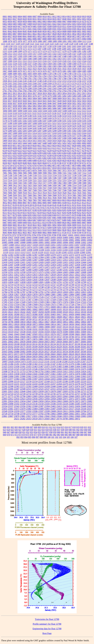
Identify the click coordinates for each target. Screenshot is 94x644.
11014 (23, 245)
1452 (54, 59)
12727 (53, 285)
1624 (40, 69)
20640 (23, 357)
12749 (47, 287)
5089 (69, 108)
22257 (53, 384)
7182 (35, 178)
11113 (23, 252)
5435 (20, 143)
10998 (77, 242)
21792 (41, 372)
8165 (10, 208)
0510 (59, 26)
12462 (11, 267)
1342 (40, 56)
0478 (25, 26)
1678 (54, 71)
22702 (71, 391)
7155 (59, 175)
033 (43, 430)
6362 (30, 158)
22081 (83, 379)
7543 (5, 188)
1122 (37, 44)
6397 (79, 158)
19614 (89, 334)
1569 (74, 64)
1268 (20, 51)
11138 (58, 252)
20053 (47, 342)
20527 (47, 352)
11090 (77, 247)
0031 (35, 19)
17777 (83, 304)
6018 (25, 146)
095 (30, 437)
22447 (65, 386)
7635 (79, 193)
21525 (17, 369)
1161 (64, 46)
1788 (64, 79)
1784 (45, 79)
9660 (40, 232)
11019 (41, 245)
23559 (17, 411)
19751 (77, 337)
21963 (83, 376)
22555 (65, 389)
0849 (30, 36)
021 (86, 427)
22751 (59, 394)
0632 (79, 29)
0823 (40, 34)
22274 (71, 384)
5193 (74, 121)
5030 (69, 101)
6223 (25, 151)
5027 (54, 101)
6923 (79, 168)
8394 (40, 218)
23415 (65, 406)
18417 (59, 314)
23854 (89, 414)
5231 (54, 126)
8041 (84, 200)
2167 (40, 84)
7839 (59, 198)
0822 (35, 34)
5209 (40, 123)
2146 (30, 81)
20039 (23, 342)
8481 (69, 220)
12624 (89, 275)
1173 (35, 49)
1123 (42, 44)
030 (32, 430)
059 (55, 432)
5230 (49, 126)
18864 (83, 322)
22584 (89, 389)
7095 (55, 173)
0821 (30, 34)
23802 (53, 414)
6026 (64, 146)
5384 (10, 138)
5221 (5, 126)
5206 (25, 123)
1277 (59, 51)
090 (86, 435)
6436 (10, 160)
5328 (15, 136)
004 (20, 427)
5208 (35, 123)
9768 (59, 235)
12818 (53, 292)
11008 (11, 245)
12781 (77, 290)
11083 (47, 247)
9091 (49, 225)
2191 (49, 86)
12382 (29, 257)
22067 (71, 379)
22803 (29, 396)
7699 (5, 198)
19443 (17, 334)
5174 (74, 118)
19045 (77, 324)
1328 (79, 54)
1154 (30, 46)
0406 (20, 24)
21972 (89, 376)
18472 (89, 314)
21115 (35, 362)
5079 (20, 108)
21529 (23, 369)
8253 (84, 213)
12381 (23, 257)
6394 (69, 158)
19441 (11, 334)
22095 (5, 381)
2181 (15, 86)
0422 (54, 24)
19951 (53, 339)
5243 (25, 128)
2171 (59, 84)
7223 (45, 180)
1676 (45, 71)
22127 (23, 381)
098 (41, 437)
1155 (35, 46)
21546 (35, 369)
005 (24, 427)
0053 (84, 19)
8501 (30, 223)
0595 (74, 29)
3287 (89, 96)
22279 (83, 384)
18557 (29, 317)
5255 (79, 128)
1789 (69, 79)
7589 (35, 190)
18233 (17, 312)
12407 (35, 260)
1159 (54, 46)
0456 (89, 24)
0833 (79, 34)
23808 (59, 414)
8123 (84, 203)
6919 (59, 168)
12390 (65, 257)
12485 (17, 270)
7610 (25, 193)
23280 (71, 404)
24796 (65, 419)
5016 (5, 101)
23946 (59, 416)
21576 (47, 369)
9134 (89, 225)
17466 (53, 302)
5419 (54, 141)
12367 (35, 255)
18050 (89, 307)
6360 (20, 158)
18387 (41, 314)
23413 (59, 406)
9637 (84, 230)
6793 (35, 165)
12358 (76, 252)
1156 (40, 46)
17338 (59, 300)
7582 (15, 190)
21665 (65, 369)
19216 (53, 329)
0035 (54, 19)
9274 (40, 228)
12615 (35, 275)
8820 (64, 223)
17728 (71, 304)
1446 (30, 59)
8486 (89, 220)
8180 (64, 208)
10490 (29, 240)
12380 (17, 257)
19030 (71, 324)
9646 (10, 232)
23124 (29, 404)
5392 (45, 138)
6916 (45, 168)
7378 (49, 183)
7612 (35, 193)
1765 (59, 76)
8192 (10, 210)
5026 (49, 101)
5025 (45, 101)
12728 (59, 285)
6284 (25, 153)
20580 (29, 354)
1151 (15, 46)
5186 (40, 121)
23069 (65, 401)
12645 (35, 280)
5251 (64, 128)
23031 (17, 401)
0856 (59, 36)
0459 (15, 26)
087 (74, 435)
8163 (89, 205)
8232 (54, 213)
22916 (17, 399)
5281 (15, 131)
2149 (45, 81)
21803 (47, 372)
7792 (35, 198)
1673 (35, 71)
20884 (23, 359)
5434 (15, 143)
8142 (40, 205)
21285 (5, 364)
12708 (77, 282)
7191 (79, 178)
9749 (79, 232)
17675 (53, 304)
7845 (64, 198)
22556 (71, 389)
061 (62, 432)
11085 (59, 247)
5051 (74, 103)
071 (12, 435)
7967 (25, 200)
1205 (89, 49)
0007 (35, 16)
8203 (54, 210)
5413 (25, 141)
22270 (65, 384)
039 (66, 430)
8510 (35, 223)
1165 (84, 46)
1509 (10, 61)
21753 (23, 372)
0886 (35, 39)
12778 (59, 290)
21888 (5, 376)
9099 (74, 225)
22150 (29, 381)
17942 (35, 307)
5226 (30, 126)
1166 (88, 46)
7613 (40, 193)
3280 (54, 96)
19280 (71, 329)
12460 (89, 265)
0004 (20, 16)
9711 (59, 232)
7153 (49, 175)
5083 (40, 108)
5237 (84, 126)
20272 (5, 349)
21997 (35, 379)
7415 (20, 185)
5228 (40, 126)
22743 (47, 394)
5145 (54, 116)
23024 (11, 401)
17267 (17, 300)
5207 (30, 123)
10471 (5, 240)
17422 (17, 302)
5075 (89, 106)
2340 (40, 88)
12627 (17, 277)
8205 (64, 210)
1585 (64, 66)
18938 (29, 324)
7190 (74, 178)
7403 (89, 183)
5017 (10, 101)
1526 (5, 64)
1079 (35, 41)
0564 (79, 26)
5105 (50, 111)
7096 (60, 173)
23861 (5, 416)
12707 (71, 282)
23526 (77, 409)
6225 (35, 151)
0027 (15, 19)
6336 (40, 156)
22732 (29, 394)
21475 (47, 367)
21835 (11, 374)
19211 (47, 329)
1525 (89, 61)
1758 (25, 76)
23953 (65, 416)
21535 (29, 369)
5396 (54, 138)
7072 (64, 170)
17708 (59, 304)
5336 (49, 136)
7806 (40, 198)
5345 (59, 136)
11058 (83, 245)
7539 (89, 185)
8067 (25, 203)
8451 (15, 220)
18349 (5, 314)
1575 (15, 66)
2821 (54, 93)
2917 (15, 96)
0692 (84, 31)
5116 (10, 113)
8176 (49, 208)
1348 (64, 56)
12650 (65, 280)
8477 (59, 220)
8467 (35, 220)
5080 (25, 108)
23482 (29, 409)
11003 (89, 242)
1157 (45, 46)
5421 (64, 141)
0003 (15, 16)
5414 (30, 141)
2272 (79, 86)
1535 (20, 64)
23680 (77, 411)
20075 (71, 342)
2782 (10, 91)
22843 (65, 396)
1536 (25, 64)
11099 (35, 250)
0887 (40, 39)
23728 (5, 414)
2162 (15, 84)
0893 (54, 39)
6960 (89, 168)
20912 (29, 359)
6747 (64, 163)
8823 (69, 223)
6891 (30, 168)
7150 (35, 175)
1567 (64, 64)
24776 (59, 419)
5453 (69, 143)
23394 (47, 406)
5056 (5, 106)
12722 (29, 285)
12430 (59, 262)
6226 (40, 151)
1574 (10, 66)
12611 (11, 275)
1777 (10, 79)
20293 (23, 349)
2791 (54, 91)
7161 (89, 175)
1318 (40, 54)
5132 (79, 113)
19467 (29, 334)
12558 (23, 272)
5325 (89, 133)
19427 (5, 334)
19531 (47, 334)
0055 (5, 21)
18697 (23, 319)
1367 (20, 59)
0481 (35, 26)
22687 (59, 391)
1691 (20, 74)
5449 (49, 143)
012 (51, 427)
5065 (45, 106)
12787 (23, 292)
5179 (10, 121)
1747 (59, 74)
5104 (45, 111)
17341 (65, 300)
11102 (53, 250)
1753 (89, 74)
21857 (47, 374)
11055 (71, 245)
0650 (45, 31)
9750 (84, 232)
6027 (69, 146)
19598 (71, 334)
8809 (59, 223)
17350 (71, 300)
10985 (5, 242)
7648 (10, 195)
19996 (89, 339)
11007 (5, 245)
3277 (40, 96)
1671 (25, 71)
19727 (59, 337)
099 (45, 437)
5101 (30, 111)
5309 (20, 133)
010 (43, 427)
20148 (89, 344)
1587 (74, 66)
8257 (5, 215)
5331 (30, 136)
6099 (30, 148)
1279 (69, 51)
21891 (17, 376)
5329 (20, 136)
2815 (25, 93)
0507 (45, 26)
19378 (59, 332)
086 (70, 435)
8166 (15, 208)
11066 (17, 247)
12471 (29, 267)
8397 (49, 218)
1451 (49, 59)
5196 (89, 121)
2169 (49, 84)
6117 (59, 148)
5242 (20, 128)
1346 (54, 56)
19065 (11, 327)
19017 (59, 324)
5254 (74, 128)
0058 (20, 21)
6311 (10, 156)
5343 (54, 136)
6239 (59, 151)
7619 (59, 193)
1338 (20, 56)
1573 (5, 66)
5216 (74, 123)
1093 (74, 41)
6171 (74, 148)
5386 (20, 138)
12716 (17, 285)
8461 (25, 220)
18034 (83, 307)
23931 (35, 416)
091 (89, 435)
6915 (40, 168)
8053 (10, 203)
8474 (49, 220)
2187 (30, 86)
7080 (89, 170)
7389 (69, 183)
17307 (29, 300)
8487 (5, 223)
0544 (69, 26)
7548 (20, 188)
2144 (20, 81)
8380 (79, 215)
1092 (69, 41)
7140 (20, 175)
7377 (45, 183)
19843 (11, 339)
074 (24, 435)
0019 (84, 16)
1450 (45, 59)
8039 (79, 200)
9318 (45, 230)
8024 (69, 200)
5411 (15, 141)
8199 (40, 210)
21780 (35, 372)
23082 (89, 401)
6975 (30, 170)
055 (39, 432)
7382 (59, 183)
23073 (83, 401)
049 (16, 432)
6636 (5, 163)
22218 (5, 384)
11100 (41, 250)
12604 (59, 272)
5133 (84, 113)
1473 (69, 59)
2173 (69, 84)
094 (26, 437)
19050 (83, 324)
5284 (30, 131)
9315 (40, 230)
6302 (54, 153)
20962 (65, 359)
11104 (65, 250)
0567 (5, 29)
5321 (69, 133)
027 (20, 430)
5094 (5, 111)
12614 (29, 275)
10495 (41, 240)
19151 (11, 329)
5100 (25, 111)
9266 (35, 228)
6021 (40, 146)
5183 (30, 121)
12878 (35, 295)
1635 (79, 69)
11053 (59, 245)
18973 (35, 324)
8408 (64, 218)
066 (82, 432)
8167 (20, 208)
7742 (20, 198)
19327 (17, 332)
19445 (23, 334)
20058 (59, 342)
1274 (45, 51)
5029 (64, 101)
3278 (45, 96)
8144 (49, 205)
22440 (53, 386)
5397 (59, 138)
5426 (89, 141)
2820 (49, 93)
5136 (10, 116)
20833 (5, 359)
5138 (20, 116)
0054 (89, 19)
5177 (89, 118)
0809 (20, 34)
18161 (83, 309)
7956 (20, 200)
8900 (10, 225)
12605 (65, 272)
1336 (10, 56)
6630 (69, 160)
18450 (71, 314)
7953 (15, 200)
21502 (5, 369)
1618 (15, 69)
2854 (64, 93)
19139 (89, 327)
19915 (47, 339)
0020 (89, 16)
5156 (74, 116)
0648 (35, 31)
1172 (30, 49)
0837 (10, 36)
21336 (47, 364)
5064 (40, 106)
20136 (65, 344)
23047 (29, 401)
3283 (69, 96)
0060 (30, 21)
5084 (45, 108)
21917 (47, 376)
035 (51, 430)
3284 (74, 96)
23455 (5, 409)
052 (28, 432)
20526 (41, 352)
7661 (35, 195)
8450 (10, 220)
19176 (23, 329)
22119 (17, 381)
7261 (89, 180)
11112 (17, 252)
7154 (54, 175)
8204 (59, 210)
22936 (35, 399)
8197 (30, 210)
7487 (64, 185)
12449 (23, 265)
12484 (11, 270)
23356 (23, 406)
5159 (89, 116)
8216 (30, 213)
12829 (29, 295)
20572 (11, 354)
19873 (23, 339)
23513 (65, 409)
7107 (79, 173)
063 (70, 432)
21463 (35, 367)
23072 (77, 401)
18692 (17, 319)
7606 (10, 193)
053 (32, 432)
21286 (11, 364)
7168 (25, 178)
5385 (15, 138)
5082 (35, 108)
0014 (64, 16)
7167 (20, 178)
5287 (40, 131)
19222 (59, 329)
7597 (59, 190)
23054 (47, 401)
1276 (54, 51)
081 (51, 435)
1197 (49, 49)
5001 (20, 98)
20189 (35, 347)
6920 (64, 168)
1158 (49, 46)
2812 (10, 93)
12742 (17, 287)
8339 (45, 215)
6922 (74, 168)
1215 (5, 51)
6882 (84, 165)
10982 (77, 240)
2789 (45, 91)
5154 (64, 116)
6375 (35, 158)
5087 (59, 108)
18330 (83, 312)
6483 (15, 160)
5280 (10, 131)
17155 (59, 297)
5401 (79, 138)
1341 (35, 56)
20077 (77, 342)
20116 (35, 344)
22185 (59, 381)
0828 (54, 34)
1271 (30, 51)
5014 (84, 98)
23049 (35, 401)
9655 (25, 232)
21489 (71, 367)
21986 (23, 379)
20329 (35, 349)
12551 (11, 272)
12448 (17, 265)
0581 (30, 29)
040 (70, 430)
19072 (29, 327)
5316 (45, 133)
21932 (53, 376)
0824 (45, 34)
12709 (83, 282)
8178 (54, 208)
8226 (49, 213)
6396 (74, 158)
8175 (45, 208)
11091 (83, 247)
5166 (35, 118)
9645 (5, 232)
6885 (10, 168)
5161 (10, 118)
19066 (17, 327)
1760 (35, 76)
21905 (35, 376)
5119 (20, 113)
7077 (74, 170)
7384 (64, 183)
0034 (49, 19)
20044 (41, 342)
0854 (49, 36)
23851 (77, 414)
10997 (71, 242)
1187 (39, 49)
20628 (11, 357)
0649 (40, 31)
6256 (64, 151)
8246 (69, 213)
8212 (10, 213)
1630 (54, 69)
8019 (64, 200)
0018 (79, 16)
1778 (15, 79)
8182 (69, 208)
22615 (11, 391)
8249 (74, 213)
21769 (29, 372)
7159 (79, 175)
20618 (71, 354)
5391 (40, 138)
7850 (74, 198)
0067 (64, 21)
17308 (35, 300)
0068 (69, 21)
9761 (29, 235)
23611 (65, 411)
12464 (17, 267)
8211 (5, 213)
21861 (53, 374)
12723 (35, 285)
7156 (64, 175)
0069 (74, 21)
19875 (29, 339)
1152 (20, 46)
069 (5, 435)
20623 (89, 354)
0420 (45, 24)
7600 (74, 190)
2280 (30, 88)
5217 (79, 123)
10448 (35, 237)
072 (16, 435)
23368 (35, 406)
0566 (89, 26)
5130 (69, 113)
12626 (11, 277)
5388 (25, 138)
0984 (84, 39)
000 (5, 427)
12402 (17, 260)
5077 (10, 108)
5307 (10, 133)
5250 (59, 128)
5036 (10, 103)
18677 (11, 319)
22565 (77, 389)
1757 (20, 76)
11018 (35, 245)
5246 (40, 128)
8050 (89, 200)
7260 (84, 180)
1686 (89, 71)
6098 (25, 148)
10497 (47, 240)
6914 (35, 168)
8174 (40, 208)
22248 (41, 384)
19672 (29, 337)
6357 (5, 158)
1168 (10, 49)
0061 (35, 21)
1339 (25, 56)
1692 (25, 74)
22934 (29, 399)
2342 (49, 88)
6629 (64, 160)
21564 (41, 369)
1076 (20, 41)
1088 (50, 41)
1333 (84, 54)
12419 (11, 262)
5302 (74, 131)
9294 (69, 228)
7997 (40, 200)
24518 (35, 419)
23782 (41, 414)
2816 (30, 93)
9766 (54, 235)
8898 (89, 223)
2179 (5, 86)
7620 (64, 193)
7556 (40, 188)
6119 (64, 148)
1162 (69, 46)
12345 (64, 252)
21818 (77, 372)
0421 (49, 24)
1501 (74, 59)
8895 (79, 223)
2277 (15, 88)
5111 (74, 111)
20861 (17, 359)
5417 (45, 141)
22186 (65, 381)
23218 (65, 404)
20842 (11, 359)
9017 (25, 225)
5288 (45, 131)
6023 (49, 146)
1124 (47, 44)
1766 (64, 76)
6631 (74, 160)
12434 (77, 262)
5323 (79, 133)
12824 (89, 292)
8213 (15, 213)
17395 (5, 302)
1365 (10, 59)
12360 (82, 252)
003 (16, 427)
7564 (64, 188)
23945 (53, 416)
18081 (29, 309)
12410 (53, 260)
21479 (53, 367)
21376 (65, 364)
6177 (79, 148)
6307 (79, 153)
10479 (11, 240)
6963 (5, 170)
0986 (89, 39)
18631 (71, 317)
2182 (20, 86)
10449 (41, 237)
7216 (20, 180)
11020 (47, 245)
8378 (74, 215)
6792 (30, 165)
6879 (74, 165)
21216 (71, 362)
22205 (77, 381)
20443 (5, 352)
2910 (69, 93)
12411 (59, 260)
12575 (41, 272)
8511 (39, 223)
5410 (10, 141)
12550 (5, 272)
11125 (52, 252)
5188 (49, 121)
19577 (59, 334)
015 (62, 427)
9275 (45, 228)
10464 (83, 237)
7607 (15, 193)
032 (39, 430)
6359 (15, 158)
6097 (20, 148)
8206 (69, 210)
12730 (71, 285)
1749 (69, 74)
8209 (84, 210)
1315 (25, 54)
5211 (49, 123)
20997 (5, 362)
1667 (5, 71)
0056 (10, 21)
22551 (53, 389)
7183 (40, 178)
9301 (84, 228)
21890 (11, 376)
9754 (5, 235)
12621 (71, 275)
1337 (15, 56)
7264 (15, 183)
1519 (59, 61)
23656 (71, 411)
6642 (35, 163)
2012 (10, 81)
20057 (53, 342)
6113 (50, 148)
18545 (17, 317)
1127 (61, 44)
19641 (17, 337)
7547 (15, 188)
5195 (84, 121)
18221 (11, 312)
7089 (40, 173)
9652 (20, 232)
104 (64, 437)
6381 (40, 158)
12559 (29, 272)
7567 (69, 188)
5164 (25, 118)
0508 (49, 26)
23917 (29, 416)
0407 (25, 24)
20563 (5, 354)
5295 (49, 131)
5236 (79, 126)
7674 (69, 195)
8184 (79, 208)
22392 (29, 386)
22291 (89, 384)
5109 (69, 111)
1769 (79, 76)
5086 (54, 108)
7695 (84, 195)
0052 (79, 19)
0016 (74, 16)
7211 (84, 178)
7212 (89, 178)
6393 (64, 158)
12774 (41, 290)
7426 (35, 185)
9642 (89, 230)
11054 (65, 245)
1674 (40, 71)
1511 (20, 61)
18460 (77, 314)
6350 (64, 156)
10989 (29, 242)
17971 (41, 307)
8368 (49, 215)
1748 (64, 74)
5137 (15, 116)
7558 (49, 188)
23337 (11, 406)
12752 (65, 287)
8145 (54, 205)
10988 (23, 242)
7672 (64, 195)
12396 (83, 257)
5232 (59, 126)
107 (76, 437)
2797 (79, 91)
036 (55, 430)
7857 (79, 198)
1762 (45, 76)
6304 (64, 153)
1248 (15, 51)
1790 (74, 79)
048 (12, 432)
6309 (89, 153)
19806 (89, 337)
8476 (54, 220)
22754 (65, 394)
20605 (65, 354)
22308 (11, 386)
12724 (41, 285)
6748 (69, 163)
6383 (49, 158)
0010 (45, 16)
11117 (29, 252)
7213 (5, 180)
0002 (10, 16)
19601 (77, 334)
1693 (30, 74)
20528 (53, 352)
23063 (59, 401)
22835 (59, 396)
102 (57, 437)
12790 (35, 292)
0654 (59, 31)
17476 (65, 302)
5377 (74, 136)
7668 (54, 195)
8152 (74, 205)
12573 (35, 272)
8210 (89, 210)
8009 (54, 200)
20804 (83, 357)
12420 (17, 262)
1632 (64, 69)
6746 (59, 163)
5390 (35, 138)
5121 (29, 113)
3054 (25, 96)
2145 (25, 81)
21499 (83, 367)
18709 (29, 319)
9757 (14, 235)
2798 (84, 91)
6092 (84, 146)
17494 (71, 302)
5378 (79, 136)
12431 (65, 262)
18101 (59, 309)
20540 (71, 352)
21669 (71, 369)
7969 (30, 200)
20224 (53, 347)
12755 (77, 287)
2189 (40, 86)
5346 (64, 136)
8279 (15, 215)
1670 (20, 71)
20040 (29, 342)
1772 (89, 76)
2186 (25, 86)
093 (22, 437)
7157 (69, 175)
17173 (71, 297)
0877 (10, 39)
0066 (59, 21)
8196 (25, 210)
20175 (23, 347)
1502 (79, 59)
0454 (79, 24)
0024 (5, 19)
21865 (59, 374)
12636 (71, 277)
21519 (11, 369)
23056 (53, 401)
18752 (59, 319)
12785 (11, 292)
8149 (64, 205)
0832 (74, 34)
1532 (10, 64)
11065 (11, 247)
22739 (35, 394)
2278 (20, 88)
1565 (54, 64)
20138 (77, 344)
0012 (54, 16)
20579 (23, 354)
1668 (10, 71)
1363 (89, 56)
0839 (15, 36)
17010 (17, 297)
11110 (6, 252)
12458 (77, 265)
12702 (65, 282)
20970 (71, 359)
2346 (69, 88)
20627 (5, 357)
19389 (65, 332)
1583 (54, 66)
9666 (49, 232)
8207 (74, 210)
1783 (40, 79)
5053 (84, 103)
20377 (83, 349)
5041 (35, 103)
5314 (35, 133)
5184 (35, 121)
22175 (53, 381)
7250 (49, 180)
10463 (77, 237)
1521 (69, 61)
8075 (30, 203)
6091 (79, 146)
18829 (53, 322)
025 (12, 430)
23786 (47, 414)
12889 (5, 297)
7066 (54, 170)
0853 (45, 36)
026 (16, 430)
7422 (25, 185)
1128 (66, 44)
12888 (89, 295)
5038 (20, 103)
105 (68, 437)
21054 (17, 362)
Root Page (47, 633)
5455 (74, 143)
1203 (79, 49)
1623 (35, 69)
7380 (54, 183)
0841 (25, 36)
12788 (29, 292)
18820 (29, 322)
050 (20, 432)
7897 (89, 198)
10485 (17, 240)
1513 (30, 61)
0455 (84, 24)
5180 (15, 121)
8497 (15, 223)
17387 (89, 300)
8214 (20, 213)
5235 (74, 126)
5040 (30, 103)
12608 (83, 272)
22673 (47, 391)
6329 (25, 156)
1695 (40, 74)
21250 (77, 362)
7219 (25, 180)
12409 (47, 260)
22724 (11, 394)
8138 (30, 205)
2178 (89, 84)
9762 (34, 235)
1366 (15, 59)
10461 (71, 237)
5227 (35, 126)
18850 (59, 322)
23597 (41, 411)
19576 (53, 334)
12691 (41, 282)
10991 (41, 242)
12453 (47, 265)
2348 (79, 88)
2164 (25, 84)
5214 (64, 123)
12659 (29, 282)
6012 (20, 146)
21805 (53, 372)
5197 (5, 123)
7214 (10, 180)
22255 (47, 384)
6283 (20, 153)
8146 (59, 205)
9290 (54, 228)
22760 (83, 394)
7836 (54, 198)
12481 (83, 267)
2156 (79, 81)
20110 (29, 344)
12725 (47, 285)
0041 (69, 19)
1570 (79, 64)
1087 (45, 41)
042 (78, 430)
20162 (11, 347)
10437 (11, 237)
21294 (23, 364)
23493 (47, 409)
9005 (15, 225)
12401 (11, 260)
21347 (53, 364)
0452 (69, 24)
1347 (59, 56)
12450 (29, 265)
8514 (45, 223)
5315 (40, 133)
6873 (59, 165)
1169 (15, 49)
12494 (35, 270)
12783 (89, 290)
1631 (59, 69)
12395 (77, 257)
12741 (11, 287)
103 (61, 437)
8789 (49, 223)
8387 (15, 218)
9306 (20, 230)
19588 (65, 334)
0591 (54, 29)
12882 (59, 295)
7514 (74, 185)
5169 (49, 118)
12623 (83, 275)
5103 (40, 111)
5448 (45, 143)
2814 (20, 93)
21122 (41, 362)
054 (35, 432)
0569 (15, 29)
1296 (5, 54)
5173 (69, 118)
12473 (41, 267)
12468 (23, 267)
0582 (35, 29)
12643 (23, 280)
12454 (53, 265)
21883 (89, 374)
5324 (84, 133)
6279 (89, 151)
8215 (25, 213)
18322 (77, 312)
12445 (89, 262)
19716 (47, 337)
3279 (49, 96)
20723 (71, 357)
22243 (35, 384)
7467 (59, 185)
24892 (71, 419)
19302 (89, 329)
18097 (47, 309)
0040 (64, 19)
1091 (65, 41)
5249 (54, 128)
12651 (71, 280)
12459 (83, 265)
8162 (84, 205)
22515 (29, 389)
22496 (11, 389)
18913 (11, 324)
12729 (65, 285)
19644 (23, 337)
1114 (89, 41)
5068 (59, 106)
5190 (59, 121)
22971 (65, 399)
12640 (5, 280)
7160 (84, 175)
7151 (40, 175)
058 (51, 432)
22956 (47, 399)
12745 (29, 287)
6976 (35, 170)
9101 (79, 225)
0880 (20, 39)
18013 (59, 307)
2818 (40, 93)
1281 (79, 51)
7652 (20, 195)
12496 (41, 270)
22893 (5, 399)
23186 (53, 404)
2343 (54, 88)
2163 (20, 84)
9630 (64, 230)
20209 (41, 347)
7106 (74, 173)
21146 (59, 362)
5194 (79, 121)
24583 (47, 419)
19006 (47, 324)
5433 (10, 143)
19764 (83, 337)
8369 (54, 215)
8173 (35, 208)
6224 (30, 151)
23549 (5, 411)
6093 (89, 146)
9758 (19, 235)
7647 (5, 195)
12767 (11, 290)
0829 (59, 34)
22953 (41, 399)
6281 (10, 153)
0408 (30, 24)
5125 (49, 113)
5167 (40, 118)
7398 (79, 183)
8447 (5, 220)
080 (47, 435)
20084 (83, 342)
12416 (83, 260)
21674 (77, 369)
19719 (53, 337)
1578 (30, 66)
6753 (5, 165)
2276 (10, 88)
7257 (74, 180)
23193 (59, 404)
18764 (77, 319)
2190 (45, 86)
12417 (89, 260)
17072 (29, 297)
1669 (15, 71)
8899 (5, 225)
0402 (5, 24)
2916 (10, 96)
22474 (77, 386)
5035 (5, 103)
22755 (71, 394)
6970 (20, 170)
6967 (10, 170)
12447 (11, 265)
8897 (84, 223)
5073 (79, 106)
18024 (71, 307)
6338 (49, 156)
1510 (15, 61)
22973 (77, 399)
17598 (29, 304)
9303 (5, 230)
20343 (53, 349)
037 (59, 430)
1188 (44, 49)
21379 (71, 364)
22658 (41, 391)
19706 (41, 337)
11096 (17, 250)
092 (18, 437)
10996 (65, 242)
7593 (40, 190)
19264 (65, 329)
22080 (77, 379)
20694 (53, 357)
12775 (47, 290)
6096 (15, 148)
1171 (25, 49)
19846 (17, 339)
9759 (24, 235)
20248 (77, 347)
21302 (35, 364)
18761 (71, 319)
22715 (83, 391)
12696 (47, 282)
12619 (59, 275)
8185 (84, 208)
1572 (89, 64)
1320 (45, 54)
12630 (35, 277)
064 (74, 432)
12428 (47, 262)
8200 (45, 210)
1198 (54, 49)
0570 (20, 29)
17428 (23, 302)
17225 (89, 297)
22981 (83, 399)
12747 (35, 287)
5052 (79, 103)
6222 (20, 151)
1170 (20, 49)
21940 (65, 376)
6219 (10, 151)
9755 (10, 235)
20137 (71, 344)
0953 (69, 39)
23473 (17, 409)
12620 (65, 275)
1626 (49, 69)
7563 (59, 188)
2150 (49, 81)
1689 (15, 74)
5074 (84, 106)
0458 (10, 26)
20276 (11, 349)
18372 (23, 314)
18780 (89, 319)
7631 (74, 193)
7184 (45, 178)
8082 (40, 203)
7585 (20, 190)
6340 (59, 156)
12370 (53, 255)
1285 (89, 51)
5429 (5, 143)
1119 (22, 44)
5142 (40, 116)
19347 (35, 332)
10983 (83, 240)
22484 (89, 386)
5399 (69, 138)
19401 (77, 332)
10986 (11, 242)
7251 (54, 180)
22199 (71, 381)
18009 (53, 307)
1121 (32, 44)
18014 (65, 307)
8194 (20, 210)
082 (55, 435)
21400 (83, 364)
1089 (55, 41)
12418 (5, 262)
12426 (41, 262)
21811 (65, 372)
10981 (71, 240)
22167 (41, 381)
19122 (77, 327)
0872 (74, 36)
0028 (20, 19)
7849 (69, 198)
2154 (69, 81)
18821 (35, 322)
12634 (59, 277)
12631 (41, 277)
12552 (17, 272)
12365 (23, 255)
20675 (47, 357)
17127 (47, 297)
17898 (17, 307)
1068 (5, 41)
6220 (15, 151)
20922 (41, 359)
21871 (65, 374)
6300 (45, 153)
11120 (40, 252)
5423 (74, 141)
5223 (15, 126)
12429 (53, 262)
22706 (77, 391)
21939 (59, 376)
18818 (23, 322)
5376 (69, 136)
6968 (15, 170)
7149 (30, 175)
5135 (5, 116)
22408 (35, 386)
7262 (5, 183)
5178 (5, 121)
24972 (77, 419)
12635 (65, 277)
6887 (15, 168)
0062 (40, 21)
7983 (35, 200)
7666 (49, 195)
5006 (45, 98)
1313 (15, 54)
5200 (20, 123)
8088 (55, 203)
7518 (79, 185)
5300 (64, 131)
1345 (49, 56)
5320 (64, 133)
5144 (49, 116)
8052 (5, 203)
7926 (10, 200)
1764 (54, 76)
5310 (25, 133)
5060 (20, 106)
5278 (89, 128)
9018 (30, 225)
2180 (10, 86)
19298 (83, 329)
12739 (5, 287)
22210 (83, 381)
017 (70, 427)
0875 (89, 36)
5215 (69, 123)
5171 (59, 118)
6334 (30, 156)
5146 (59, 116)
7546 (10, 188)
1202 (74, 49)
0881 (25, 39)
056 (43, 432)
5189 (54, 121)
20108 (17, 344)
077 (35, 435)
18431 (65, 314)
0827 (49, 34)
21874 (71, 374)
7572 (84, 188)
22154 (35, 381)
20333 (41, 349)
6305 (69, 153)
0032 (40, 19)
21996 (29, 379)
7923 (5, 200)
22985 (89, 399)
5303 (79, 131)
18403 (53, 314)
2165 (30, 84)
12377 (89, 255)
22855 (77, 396)
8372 (59, 215)
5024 (40, 101)
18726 (41, 319)
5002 (25, 98)
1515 (40, 61)
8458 (20, 220)
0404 (10, 24)
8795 (54, 223)
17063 (23, 297)
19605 (83, 334)
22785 (17, 396)
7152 (45, 175)
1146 (81, 44)
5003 (30, 98)
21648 (53, 369)
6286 (35, 153)
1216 (10, 51)
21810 (59, 372)
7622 (69, 193)
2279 (25, 88)
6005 (89, 143)
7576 (5, 190)
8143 (45, 205)
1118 (18, 44)
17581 (23, 304)
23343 (17, 406)
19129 (83, 327)
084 (62, 435)
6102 (40, 148)
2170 (54, 84)
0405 (15, 24)
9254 (5, 228)
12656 (11, 282)
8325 (40, 215)
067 (86, 432)
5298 (54, 131)
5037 (15, 103)
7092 (50, 173)
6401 (89, 158)
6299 (40, 153)
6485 (25, 160)
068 (89, 432)
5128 (64, 113)
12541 (65, 270)
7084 (20, 173)
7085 (25, 173)
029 (28, 430)
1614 (84, 66)
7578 (10, 190)
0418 (35, 24)
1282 (84, 51)
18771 (83, 319)
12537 (53, 270)
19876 (35, 339)
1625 (45, 69)
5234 (69, 126)
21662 (59, 369)
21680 (89, 369)
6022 (45, 146)
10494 (35, 240)
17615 (41, 304)
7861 (84, 198)
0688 (64, 31)
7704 (15, 198)
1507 (5, 61)
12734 (83, 285)
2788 (40, 91)
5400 (74, 138)
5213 (59, 123)
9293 (64, 228)
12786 (17, 292)
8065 (15, 203)
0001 (5, 16)
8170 (25, 208)
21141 (47, 362)
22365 (17, 386)
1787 (59, 79)
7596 (54, 190)
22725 (17, 394)
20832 (89, 357)
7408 (10, 185)
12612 (17, 275)
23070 (71, 401)
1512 (25, 61)
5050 (69, 103)
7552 (30, 188)
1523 (79, 61)
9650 (15, 232)
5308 (15, 133)
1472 (64, 59)
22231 (17, 384)
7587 (30, 190)
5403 (89, 138)
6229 (54, 151)
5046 (49, 103)
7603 (84, 190)
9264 (25, 228)
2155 (74, 81)
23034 (23, 401)
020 (82, 427)
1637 (84, 69)
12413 (71, 260)
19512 (41, 334)
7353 (40, 183)
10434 (83, 235)
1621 (25, 69)
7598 (64, 190)
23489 (41, 409)
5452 (64, 143)
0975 (79, 39)
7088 (35, 173)
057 (47, 432)
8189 (5, 210)
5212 (54, 123)
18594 (47, 317)
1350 (74, 56)
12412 (65, 260)
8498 (20, 223)
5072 (74, 106)
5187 (45, 121)
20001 (5, 342)
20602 (53, 354)
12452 (41, 265)
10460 (65, 237)
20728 (77, 357)
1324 (64, 54)
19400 (71, 332)
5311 (30, 133)
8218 (40, 213)
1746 (54, 74)
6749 (74, 163)
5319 (59, 133)
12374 (77, 255)
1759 (30, 76)
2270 (69, 86)
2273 (84, 86)
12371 (59, 255)
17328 (53, 300)
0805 (10, 34)
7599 (69, 190)
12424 (35, 262)
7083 (15, 173)
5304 (84, 131)
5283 (25, 131)
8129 (15, 205)
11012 (17, 245)
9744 (74, 232)
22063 (65, 379)
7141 (25, 175)
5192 (69, 121)
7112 (84, 173)
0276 (89, 21)
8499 (25, 223)
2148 (40, 81)
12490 (29, 270)
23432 (71, 406)
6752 (89, 163)
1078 (30, 41)
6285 (30, 153)
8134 (25, 205)
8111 (69, 203)
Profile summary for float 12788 (47, 624)
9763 (39, 235)
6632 (79, 160)
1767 (69, 76)
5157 (79, 116)
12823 (83, 292)
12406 (29, 260)
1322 (54, 54)
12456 (65, 265)
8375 (69, 215)
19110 (65, 327)
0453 (74, 24)
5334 (45, 136)
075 (28, 435)
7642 (89, 193)
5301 (69, 131)
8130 (20, 205)
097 (37, 437)
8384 (10, 218)
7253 (64, 180)
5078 (15, 108)
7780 (25, 198)
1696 (45, 74)
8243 (64, 213)
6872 (54, 165)
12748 (41, 287)
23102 (17, 404)
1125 (52, 44)
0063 (45, 21)
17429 (29, 302)
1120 (27, 44)
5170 (54, 118)
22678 (53, 391)
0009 (40, 16)
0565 (84, 26)
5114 (89, 111)
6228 (49, 151)
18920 (17, 324)
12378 (5, 257)
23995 (89, 416)
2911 (74, 93)
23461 (11, 409)
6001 (79, 143)
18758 (65, 319)
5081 (30, 108)
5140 (30, 116)
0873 (79, 36)
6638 (15, 163)
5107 (60, 111)
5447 (40, 143)
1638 (89, 69)
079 (43, 435)
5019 (20, 101)
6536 (40, 160)
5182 (25, 121)
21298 (29, 364)
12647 (47, 280)
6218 (5, 151)
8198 (35, 210)
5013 (79, 98)
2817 (35, 93)
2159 (5, 84)
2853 (59, 93)
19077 (35, 327)
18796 (11, 322)
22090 (89, 379)
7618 (54, 193)
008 (35, 427)
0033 (45, 19)
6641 (30, 163)
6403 (5, 160)
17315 (41, 300)
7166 (15, 178)
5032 (79, 101)
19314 (5, 332)
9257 (15, 228)
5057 (10, 106)
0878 (15, 39)
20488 (17, 352)
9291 (59, 228)
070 (8, 435)
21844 (29, 374)
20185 (29, 347)
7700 (10, 198)
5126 (54, 113)
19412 (89, 332)
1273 (40, 51)
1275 (49, 51)
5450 (54, 143)
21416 (89, 364)
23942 (47, 416)
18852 (65, 322)
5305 (89, 131)
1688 (10, 74)
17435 (35, 302)
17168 (65, 297)
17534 (89, 302)
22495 (5, 389)
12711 (89, 282)
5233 (64, 126)
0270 (84, 21)
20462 (11, 352)
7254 (69, 180)
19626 (11, 337)
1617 (10, 69)
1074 (10, 41)
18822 (41, 322)
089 (82, 435)
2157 (84, 81)
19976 (71, 339)
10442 (23, 237)
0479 (30, 26)
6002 (84, 143)
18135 (77, 309)
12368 (41, 255)
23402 (53, 406)
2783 (15, 91)
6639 (20, 163)
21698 (5, 372)
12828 (23, 295)
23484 (35, 409)
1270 (25, 51)
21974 (5, 379)
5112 (79, 111)
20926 (47, 359)
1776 (5, 79)
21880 (83, 374)
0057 (15, 21)
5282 (20, 131)
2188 (35, 86)
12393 (71, 257)
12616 (41, 275)
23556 (11, 411)
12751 (59, 287)
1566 (59, 64)
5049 (64, 103)
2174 (74, 84)
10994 (53, 242)
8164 (5, 208)
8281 (20, 215)
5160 (5, 118)
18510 (11, 317)
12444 (83, 262)
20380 (89, 349)
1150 (10, 46)
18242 (23, 312)
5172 (64, 118)
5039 (25, 103)
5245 (35, 128)
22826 (47, 396)
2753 (84, 88)
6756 (20, 165)
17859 (89, 304)
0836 (5, 36)
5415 (35, 141)
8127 (10, 205)
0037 (59, 19)
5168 (45, 118)
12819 (59, 292)
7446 (49, 185)
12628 (23, 277)
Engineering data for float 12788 (47, 629)
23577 (23, 411)
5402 (84, 138)
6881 (79, 165)
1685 (84, 71)
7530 (84, 185)
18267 (29, 312)
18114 (71, 309)
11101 (47, 250)
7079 (84, 170)
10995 (59, 242)
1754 (5, 76)
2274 (89, 86)
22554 (59, 389)
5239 (5, 128)
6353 (74, 156)
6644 (45, 163)
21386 (77, 364)
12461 (5, 267)
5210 (45, 123)
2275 (5, 88)
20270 (89, 347)
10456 (53, 237)
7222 (40, 180)
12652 (77, 280)
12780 (71, 290)
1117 (13, 44)
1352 (84, 56)
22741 (41, 394)
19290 (77, 329)
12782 (83, 290)
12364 (17, 255)
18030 (77, 307)
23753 (29, 414)
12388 (59, 257)
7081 (5, 173)
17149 (53, 297)
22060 (59, 379)
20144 (83, 344)
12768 (17, 290)
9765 (49, 235)
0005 (25, 16)
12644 (29, 280)
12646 (41, 280)
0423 (59, 24)
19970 (65, 339)
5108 (65, 111)
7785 (30, 198)
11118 (35, 252)
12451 (35, 265)
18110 (65, 309)
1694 (35, 74)
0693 (89, 31)
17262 (5, 300)
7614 (45, 193)
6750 (79, 163)
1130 (76, 44)
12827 (17, 295)
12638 (83, 277)
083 (59, 435)
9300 (79, 228)
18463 (83, 314)
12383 (35, 257)
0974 (74, 39)
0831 (69, 34)
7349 (30, 183)
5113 (84, 111)
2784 (20, 91)
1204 (84, 49)
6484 (20, 160)
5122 (34, 113)
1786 (54, 79)
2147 (35, 81)
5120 (25, 113)
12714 (11, 285)
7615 (49, 193)
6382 (45, 158)
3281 (59, 96)
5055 (89, 103)
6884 (5, 168)
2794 (64, 91)
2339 (35, 88)
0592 (59, 29)
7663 (40, 195)
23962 (71, 416)
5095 (10, 111)
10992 (47, 242)
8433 (74, 218)
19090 (47, 327)
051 (24, 432)
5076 (5, 108)
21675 (83, 369)
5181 (20, 121)
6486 (30, 160)
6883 (89, 165)
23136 (35, 404)
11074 (29, 247)
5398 (64, 138)
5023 (35, 101)
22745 (53, 394)
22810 (41, 396)
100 (49, 437)
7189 (69, 178)
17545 (5, 304)
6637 (10, 163)
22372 (23, 386)
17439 (41, 302)
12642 (17, 280)
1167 (5, 49)
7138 (10, 175)
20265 (83, 347)
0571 (25, 29)
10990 (35, 242)
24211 (17, 419)
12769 (23, 290)
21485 (59, 367)
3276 (35, 96)
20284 (17, 349)
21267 (83, 362)
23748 (17, 414)
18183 (5, 312)
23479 (23, 409)
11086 (65, 247)
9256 (10, 228)
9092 (54, 225)
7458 (54, 185)
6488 (35, 160)
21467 (41, 367)
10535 (59, 240)
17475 (59, 302)
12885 (77, 295)
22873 (89, 396)
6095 (10, 148)
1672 (30, 71)
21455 (29, 367)
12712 (5, 285)
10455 (47, 237)
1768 (74, 76)
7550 (25, 188)
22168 (47, 381)
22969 (59, 399)
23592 (29, 411)
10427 (65, 235)
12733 (77, 285)
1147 (86, 44)
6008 (5, 146)
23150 (41, 404)
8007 (49, 200)
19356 (41, 332)
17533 (83, 302)
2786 (30, 91)
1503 (84, 59)
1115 (3, 44)
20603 (59, 354)
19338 (23, 332)
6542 (49, 160)
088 (78, 435)
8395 (45, 218)
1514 (35, 61)
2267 (54, 86)
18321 (71, 312)
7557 (45, 188)
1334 (89, 54)
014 (59, 427)
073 (20, 435)
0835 (89, 34)
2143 (15, 81)
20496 (29, 352)
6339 (54, 156)
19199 (41, 329)
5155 (69, 116)
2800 (5, 93)
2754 (89, 88)
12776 (53, 290)
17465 (47, 302)
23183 (47, 404)
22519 (35, 389)
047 (8, 432)
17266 (11, 300)
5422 (69, 141)
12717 (23, 285)
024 (8, 430)
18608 (59, 317)
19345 (29, 332)
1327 (74, 54)
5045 (45, 103)
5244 (30, 128)
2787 (35, 91)
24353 (29, 419)
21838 (17, 374)
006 (28, 427)
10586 (65, 240)
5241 (15, 128)
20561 (89, 352)
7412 (15, 185)
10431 (71, 235)
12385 (47, 257)
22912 (11, 399)
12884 (71, 295)
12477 (59, 267)
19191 (35, 329)
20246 (71, 347)
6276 (74, 151)
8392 (30, 218)
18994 (41, 324)
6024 (54, 146)
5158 (84, 116)
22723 (5, 394)
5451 (59, 143)
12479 (71, 267)
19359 (47, 332)
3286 (84, 96)
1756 (15, 76)
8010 (59, 200)
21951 (71, 376)
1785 (49, 79)
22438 (47, 386)
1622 (30, 69)
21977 (11, 379)
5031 (74, 101)
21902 (29, 376)
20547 (77, 352)
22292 (5, 386)
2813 (15, 93)
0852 (40, 36)
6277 (79, 151)
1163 (74, 46)
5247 (45, 128)
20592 (41, 354)
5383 (5, 138)
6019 (30, 146)
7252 (59, 180)
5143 (45, 116)
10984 (89, 240)
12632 (47, 277)
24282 (23, 419)
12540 (59, 270)
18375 (29, 314)
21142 (53, 362)
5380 (84, 136)
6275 (69, 151)
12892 (11, 297)
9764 (44, 235)
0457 (5, 26)
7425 (30, 185)
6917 (49, 168)
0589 (49, 29)
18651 (83, 317)
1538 (35, 64)
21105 (29, 362)
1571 (84, 64)
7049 (40, 170)
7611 (30, 193)
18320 (65, 312)
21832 (5, 374)
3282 (64, 96)
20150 (5, 347)
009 (39, 427)
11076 (35, 247)
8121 (79, 203)
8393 (35, 218)
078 (39, 435)
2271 (74, 86)
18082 (35, 309)
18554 (23, 317)
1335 (5, 56)
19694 (35, 337)
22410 (41, 386)
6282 (15, 153)
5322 (74, 133)
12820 (65, 292)
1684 (79, 71)
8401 (54, 218)
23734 (11, 414)
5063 (35, 106)
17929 (29, 307)
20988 (83, 359)
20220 (47, 347)
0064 (49, 21)
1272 (35, 51)
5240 (10, 128)
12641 (11, 280)
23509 (59, 409)
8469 (40, 220)
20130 (41, 344)
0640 (89, 29)
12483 (5, 270)
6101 (35, 148)
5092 (84, 108)
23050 (41, 401)
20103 (11, 344)
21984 (17, 379)
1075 (15, 41)
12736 (89, 285)
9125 (84, 225)
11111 (11, 252)
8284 (25, 215)
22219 (11, 384)
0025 (10, 19)
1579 (35, 66)
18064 (11, 309)
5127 (59, 113)
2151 (54, 81)
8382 (89, 215)
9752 (89, 232)
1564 (49, 64)
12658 (23, 282)
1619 (20, 69)
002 (12, 427)
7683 (79, 195)
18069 (23, 309)
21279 (89, 362)
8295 (30, 215)
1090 (60, 41)
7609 (20, 193)
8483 (79, 220)
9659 (35, 232)
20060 (65, 342)
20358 (71, 349)
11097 (23, 250)
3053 (20, 96)
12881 (53, 295)
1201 (69, 49)
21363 (59, 364)
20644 (29, 357)
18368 (17, 314)
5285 (35, 131)
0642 (10, 31)
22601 (5, 391)
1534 (15, 64)
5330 (25, 136)
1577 (25, 66)
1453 (59, 59)
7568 (74, 188)
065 (78, 432)
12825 (5, 295)
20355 (65, 349)
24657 (53, 419)
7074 (69, 170)
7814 (45, 198)
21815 (71, 372)
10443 (29, 237)
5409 (5, 141)
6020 (35, 146)
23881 (23, 416)
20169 (17, 347)
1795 (89, 79)
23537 (89, 409)
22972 (71, 399)
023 (5, 430)
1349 (69, 56)
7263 (10, 183)
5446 (35, 143)
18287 (35, 312)
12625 (5, 277)
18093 (41, 309)
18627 (65, 317)
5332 (35, 136)
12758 (89, 287)
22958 (53, 399)
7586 (25, 190)
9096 (69, 225)
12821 (71, 292)
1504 (89, 59)
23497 (53, 409)
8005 (45, 200)
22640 (23, 391)
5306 (5, 133)
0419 (40, 24)
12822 (77, 292)
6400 (84, 158)
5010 (64, 98)
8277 (10, 215)
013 (55, 427)
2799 (89, 91)
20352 (59, 349)
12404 (23, 260)
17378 (77, 300)
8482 (74, 220)
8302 (35, 215)
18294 (41, 312)
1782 (35, 79)
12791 (41, 292)
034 (47, 430)
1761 (40, 76)
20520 (35, 352)
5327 (10, 136)
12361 (88, 252)
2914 (89, 93)
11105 (71, 250)
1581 (45, 66)
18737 (47, 319)
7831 (49, 198)
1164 (79, 46)
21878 (77, 374)
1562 (40, 64)
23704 (83, 411)
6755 (15, 165)
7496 (69, 185)
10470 (89, 237)
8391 (25, 218)
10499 (53, 240)
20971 (77, 359)
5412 (20, 141)
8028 (74, 200)
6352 (69, 156)
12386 (53, 257)
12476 (53, 267)
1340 (30, 56)
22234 (23, 384)
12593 (53, 272)
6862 (49, 165)
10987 (17, 242)
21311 (41, 364)
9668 (54, 232)
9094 (59, 225)
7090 (45, 173)
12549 (89, 270)
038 (62, 430)
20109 (23, 344)
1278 (64, 51)
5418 (49, 141)
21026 (11, 362)
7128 (5, 175)
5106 (55, 111)
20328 (29, 349)
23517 (71, 409)
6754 (10, 165)
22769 (89, 394)
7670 (59, 195)
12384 (41, 257)
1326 (69, 54)
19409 (83, 332)
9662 (45, 232)
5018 (15, 101)
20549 (83, 352)
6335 (35, 156)
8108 (65, 203)
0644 (20, 31)
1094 (79, 41)
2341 (45, 88)
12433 (71, 262)
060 (59, 432)
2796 (74, 91)
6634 (89, 160)
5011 (69, 98)
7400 (84, 183)
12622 (77, 275)
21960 (77, 376)
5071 (69, 106)
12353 (70, 252)
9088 (45, 225)
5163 (20, 118)
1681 (64, 71)
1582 (49, 66)
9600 (54, 230)
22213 (89, 381)
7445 (45, 185)
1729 (49, 74)
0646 (30, 31)
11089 (71, 247)
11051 (53, 245)
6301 (49, 153)
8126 (5, 205)
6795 (45, 165)
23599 (47, 411)
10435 (89, 235)
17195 (83, 297)
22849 (71, 396)
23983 (83, 416)
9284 (49, 228)
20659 (35, 357)
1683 (74, 71)
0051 (74, 19)
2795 (69, 91)
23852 (83, 414)
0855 (54, 36)
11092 (89, 247)
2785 (25, 91)
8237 (59, 213)
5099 (20, 111)
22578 (83, 389)
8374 (64, 215)
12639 (89, 277)
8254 (89, 213)
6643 (40, 163)
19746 (71, 337)
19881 (41, 339)
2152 (59, 81)
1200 (64, 49)
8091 (60, 203)
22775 (11, 396)
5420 (59, 141)
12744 (23, 287)
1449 (40, 59)
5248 (49, 128)
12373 (71, 255)
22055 (53, 379)
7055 (45, 170)
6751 (84, 163)
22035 (41, 379)
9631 (69, 230)
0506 (40, 26)
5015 (89, 98)
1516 (45, 61)
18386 (35, 314)
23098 (11, 404)
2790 (49, 91)
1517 (49, 61)
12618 (53, 275)
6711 (49, 163)
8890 (74, 223)
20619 (77, 354)
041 (74, 430)
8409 (69, 218)
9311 (25, 230)
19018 (65, 324)
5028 (59, 101)
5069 (64, 106)
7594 (45, 190)
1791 (79, 79)
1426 (25, 59)
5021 (30, 101)
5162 (15, 118)
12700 (53, 282)
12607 (77, 272)
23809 (65, 414)
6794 (40, 165)
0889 (49, 39)
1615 (89, 66)
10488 (23, 240)
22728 (23, 394)
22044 (47, 379)
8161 (79, 205)
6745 (54, 163)
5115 (5, 113)
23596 (35, 411)
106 (72, 437)
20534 (65, 352)
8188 (89, 208)
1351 (79, 56)
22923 (23, 399)
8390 (20, 218)
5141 (35, 116)
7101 (65, 173)
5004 (35, 98)
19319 (11, 332)
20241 (65, 347)
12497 (47, 270)
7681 (74, 195)
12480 (77, 267)
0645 (25, 31)
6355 (84, 156)
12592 (47, 272)
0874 (84, 36)
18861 (71, 322)
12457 (71, 265)
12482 (89, 267)
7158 (74, 175)
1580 (40, 66)
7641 (84, 193)
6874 (64, 165)
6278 (84, 151)
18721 (35, 319)
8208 (79, 210)
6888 (20, 168)
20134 (53, 344)
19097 (53, 327)
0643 (15, 31)
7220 (30, 180)
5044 (40, 103)
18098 (53, 309)
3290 (15, 98)
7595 (49, 190)
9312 (30, 230)
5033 (84, 101)
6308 (84, 153)
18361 (11, 314)
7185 (49, 178)
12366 (29, 255)
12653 (83, 280)
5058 (15, 106)
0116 (79, 21)
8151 (69, 205)
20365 (77, 349)
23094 (5, 404)
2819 (45, 93)
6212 (89, 148)
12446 (5, 265)
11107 (83, 250)
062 (66, 432)
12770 (29, 290)
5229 (45, 126)
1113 (84, 41)
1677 (49, 71)
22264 (59, 384)
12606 (71, 272)
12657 (17, 282)
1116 (8, 44)
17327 (47, 300)
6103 (45, 148)
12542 (71, 270)
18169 (89, 309)
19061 (89, 324)
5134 (89, 113)
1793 (84, 79)
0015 (69, 16)
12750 (53, 287)
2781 (5, 91)
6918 (54, 168)
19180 (29, 329)
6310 (5, 156)
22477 (83, 386)
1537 (30, 64)
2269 (64, 86)
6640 (25, 163)
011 (47, 427)
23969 (77, 416)
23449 (83, 406)
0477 (20, 26)
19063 (5, 327)
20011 (17, 342)
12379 (11, 257)
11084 (53, 247)
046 (5, 432)
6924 (84, 168)
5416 (40, 141)
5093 (89, 108)
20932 (53, 359)
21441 (23, 367)
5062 (30, 106)
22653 (35, 391)
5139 (25, 116)
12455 (59, 265)
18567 (35, 317)
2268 (59, 86)
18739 (53, 319)
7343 (20, 183)
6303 (59, 153)
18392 (47, 314)
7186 (54, 178)
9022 (35, 225)
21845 (35, 374)
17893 (11, 307)
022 (89, 427)
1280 (74, 51)
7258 (79, 180)
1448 (35, 59)
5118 (15, 113)
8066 (20, 203)
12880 (47, 295)
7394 (74, 183)
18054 (5, 309)
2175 (79, 84)
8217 (35, 213)
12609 (89, 272)
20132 (47, 344)
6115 (55, 148)
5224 (20, 126)
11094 (12, 250)
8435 (79, 218)
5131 (74, 113)
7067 (59, 170)
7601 (79, 190)
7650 (15, 195)
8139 (35, 205)
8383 (5, 218)
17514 (77, 302)
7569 (79, 188)
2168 (45, 84)
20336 (47, 349)
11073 (23, 247)
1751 (79, 74)
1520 (64, 61)
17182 (77, 297)
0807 (15, 34)
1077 (25, 41)
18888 (5, 324)
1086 (40, 41)
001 (8, 427)
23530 (83, 409)
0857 (64, 36)
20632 (17, 357)
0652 (54, 31)
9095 (64, 225)
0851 (35, 36)
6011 (15, 146)
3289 (10, 98)
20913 (35, 359)
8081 (35, 203)
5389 (30, 138)
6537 (45, 160)
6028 (74, 146)
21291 (17, 364)
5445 (30, 143)
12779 (65, 290)
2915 (5, 96)
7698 (89, 195)
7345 (25, 183)
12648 (53, 280)
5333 (40, 136)
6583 (54, 160)
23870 (17, 416)
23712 (89, 411)
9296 (74, 228)
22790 (23, 396)
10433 (77, 235)
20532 (59, 352)
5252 (69, 128)
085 (66, 435)
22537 (47, 389)
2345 (64, 88)
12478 (65, 267)
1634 (74, 69)
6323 (15, 156)
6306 (74, 153)
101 (53, 437)
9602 (59, 230)
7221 (35, 180)
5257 (84, 128)
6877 (69, 165)
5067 (54, 106)
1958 (5, 81)
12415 (77, 260)
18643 (77, 317)
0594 (69, 29)
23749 (23, 414)
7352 (35, 183)
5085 (49, 108)
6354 (79, 156)
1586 (69, 66)
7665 (45, 195)
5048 (59, 103)
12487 (23, 270)
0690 (74, 31)
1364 (5, 59)
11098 (29, 250)
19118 (71, 327)
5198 (10, 123)
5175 (79, 118)
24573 (41, 419)
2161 (10, 84)
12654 (89, 280)
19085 (41, 327)
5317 (49, 133)
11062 (89, 245)
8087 (50, 203)
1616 (5, 69)
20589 (35, 354)
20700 (59, 357)
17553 (11, 304)
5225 (25, 126)
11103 (59, 250)
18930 (23, 324)
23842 (71, 414)
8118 (74, 203)
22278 (77, 384)
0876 (5, 39)
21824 (83, 372)
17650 (47, 304)
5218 (84, 123)
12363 (11, 255)
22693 (65, 391)
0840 (20, 36)
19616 (5, 337)
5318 (54, 133)
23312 (89, 404)
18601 (53, 317)
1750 (74, 74)
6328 (20, 156)
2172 (64, 84)
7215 (15, 180)
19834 (5, 339)
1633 (69, 69)
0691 (79, 31)
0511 (64, 26)
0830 (64, 34)
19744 (65, 337)
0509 (54, 26)
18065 (17, 309)
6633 (84, 160)
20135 (59, 344)
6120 (69, 148)
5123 (39, 113)
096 (33, 437)
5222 (10, 126)
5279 (5, 131)
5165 (30, 118)
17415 (11, 302)
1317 (35, 54)
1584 (59, 66)
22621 (17, 391)
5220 (89, 123)
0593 (64, 29)
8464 (30, 220)
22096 (11, 381)
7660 (30, 195)
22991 (5, 401)
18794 (5, 322)
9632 (74, 230)
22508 (23, 389)
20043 (35, 342)
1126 (57, 44)
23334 (5, 406)
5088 (64, 108)
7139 (15, 175)
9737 (69, 232)
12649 (59, 280)
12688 (35, 282)
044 (86, 430)
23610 (59, 411)
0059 (25, 21)
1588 (79, 66)
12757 (83, 287)
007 (32, 427)
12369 (47, 255)
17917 (23, 307)
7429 (40, 185)
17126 (41, 297)
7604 (89, 190)
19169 (17, 329)
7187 (59, 178)
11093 (5, 250)
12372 (65, 255)
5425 (84, 141)
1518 (54, 61)
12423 (29, 262)
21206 (65, 362)
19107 (59, 327)
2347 (74, 88)
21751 (17, 372)
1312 (10, 54)
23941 (41, 416)
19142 (5, 329)
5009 (59, 98)
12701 (59, 282)
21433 (11, 367)
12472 (35, 267)
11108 (89, 250)
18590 (41, 317)
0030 (30, 19)
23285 (77, 404)
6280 (5, 153)
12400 (5, 260)
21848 (41, 374)
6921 (69, 168)
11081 (41, 247)
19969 (59, 339)
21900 (23, 376)
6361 (25, 158)
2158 (89, 81)
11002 (83, 242)
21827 (89, 372)
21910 (41, 376)
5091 (79, 108)
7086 (30, 173)
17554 (17, 304)
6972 (25, 170)
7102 (69, 173)
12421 (23, 262)
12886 (83, 295)
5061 (25, 106)
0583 (40, 29)
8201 (49, 210)
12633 (53, 277)
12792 (47, 292)
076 (32, 435)
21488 (65, 367)
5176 (84, 118)
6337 (45, 156)
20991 (89, 359)
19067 (23, 327)
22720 (89, 391)
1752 (84, 74)
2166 (35, 84)
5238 (89, 126)
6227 (45, 151)
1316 (30, 54)
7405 (5, 185)
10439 (17, 237)
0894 (59, 39)
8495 (10, 223)
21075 (23, 362)
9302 (89, 228)
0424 (64, 24)
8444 (89, 218)
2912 (79, 93)
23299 (83, 404)
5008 (54, 98)
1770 (84, 76)
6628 (59, 160)
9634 (79, 230)
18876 (89, 322)
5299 (59, 131)
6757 (25, 165)
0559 (74, 26)
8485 (84, 220)
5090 (74, 108)
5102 (35, 111)
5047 (54, 103)
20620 (83, 354)
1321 (49, 54)
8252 (79, 213)
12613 (23, 275)
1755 (10, 76)
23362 (29, 406)
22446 (59, 386)
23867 (11, 416)
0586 (45, 29)
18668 (5, 319)
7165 (10, 178)
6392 (59, 158)
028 (24, 430)
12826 (11, 295)
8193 (15, 210)
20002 (11, 342)
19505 (35, 334)
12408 (41, 260)
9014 (20, 225)
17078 (35, 297)
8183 (74, 208)
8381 (84, 215)
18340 (89, 312)
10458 (59, 237)
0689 (69, 31)
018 (74, 427)
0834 (84, 34)
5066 (49, 106)
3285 (79, 96)
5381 (89, 136)
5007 (49, 98)
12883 (65, 295)
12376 (83, 255)
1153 (25, 46)
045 (89, 430)
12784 (5, 292)
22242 (29, 384)
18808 (17, 322)
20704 (65, 357)
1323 (59, 54)
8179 (59, 208)
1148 (91, 44)
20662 (41, 357)
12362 (5, 255)
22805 (35, 396)
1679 (59, 71)
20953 (59, 359)
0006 (30, 16)
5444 (25, 143)
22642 (29, 391)
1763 (49, 76)
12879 (41, 295)
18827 (47, 322)
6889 (25, 168)
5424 (79, 141)
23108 (23, 404)
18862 (77, 322)
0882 (30, 39)
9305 (15, 230)
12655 (5, 282)
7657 (25, 195)
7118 (89, 173)
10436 (5, 237)
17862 (5, 307)
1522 (74, 61)
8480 (64, 220)
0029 (25, 19)
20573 (17, 354)
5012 (74, 98)
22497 (17, 389)
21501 (89, 367)
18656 (89, 317)
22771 (5, 396)
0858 (69, 36)
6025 (59, 146)
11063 (5, 247)
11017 (29, 245)
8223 (45, 213)
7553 (35, 188)
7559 (54, 188)
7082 (10, 173)
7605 (5, 193)
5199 (15, 123)
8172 (30, 208)
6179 (84, 148)
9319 (49, 230)
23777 (35, 414)
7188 (64, 178)
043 (82, 430)
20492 (23, 352)
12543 (77, 270)
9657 (30, 232)
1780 (25, 79)
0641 (5, 31)
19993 (83, 339)
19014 (53, 324)
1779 (20, 79)
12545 (83, 270)
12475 (47, 267)
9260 (20, 228)
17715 (65, 304)
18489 (5, 317)
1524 (84, 61)
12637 (77, 277)
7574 (89, 188)
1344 (45, 56)
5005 (40, 98)
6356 (89, 156)
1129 (71, 44)
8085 (45, 203)
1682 (69, 71)
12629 (29, 277)
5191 (64, 121)
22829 (53, 396)
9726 (64, 232)
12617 (47, 275)
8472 (45, 220)
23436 (77, 406)
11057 (77, 245)
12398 (89, 257)
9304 (10, 230)
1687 (5, 74)
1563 (45, 64)
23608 (53, 411)
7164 (5, 178)
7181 (30, 178)
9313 (35, 230)
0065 (54, 21)
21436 (17, 367)
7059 (49, 170)
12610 (5, 275)
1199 (59, 49)
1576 (20, 66)
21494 (77, 367)
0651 (49, 31)
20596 (47, 354)
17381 (83, 300)
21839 (23, 374)
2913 (84, 93)
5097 (15, 111)
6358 (10, 158)
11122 (46, 252)
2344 (59, 88)
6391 (54, 158)
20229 (59, 347)
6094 (5, 148)
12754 (71, 287)
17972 (47, 307)
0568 (10, 29)
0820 (25, 34)
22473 (71, 386)
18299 (47, 312)
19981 (77, 339)
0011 (49, 16)
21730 (11, 372)
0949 (64, 39)
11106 (77, 250)
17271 (23, 300)
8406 (59, 218)
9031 (40, 225)
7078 (79, 170)
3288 (5, 98)
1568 (69, 64)
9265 (30, 228)
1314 (20, 54)
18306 (53, 312)
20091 (89, 342)
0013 (59, 16)
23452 (89, 406)
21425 (5, 367)
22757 (77, 394)
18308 (59, 312)
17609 (35, 304)
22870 (83, 396)
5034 (89, 101)
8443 (84, 218)
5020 (25, 101)
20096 (5, 344)
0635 (84, 29)
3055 (30, 96)
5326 (5, 136)
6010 (10, 146)
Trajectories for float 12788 (47, 619)
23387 (41, 406)
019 (78, 427)
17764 (77, 304)
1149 (5, 46)
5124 (44, 113)
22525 (41, 389)
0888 (45, 39)
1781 (30, 79)
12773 (35, 290)
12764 (5, 290)
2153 (64, 81)
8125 (89, 203)
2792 (59, 91)
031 (35, 430)
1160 (59, 46)
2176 (84, 84)
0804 (5, 34)
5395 (49, 138)
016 (66, 427)
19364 (53, 332)
